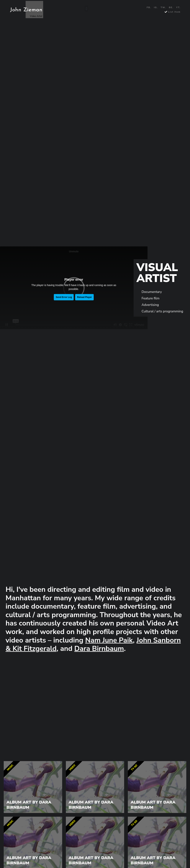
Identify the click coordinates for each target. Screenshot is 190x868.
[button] (86, 9)
